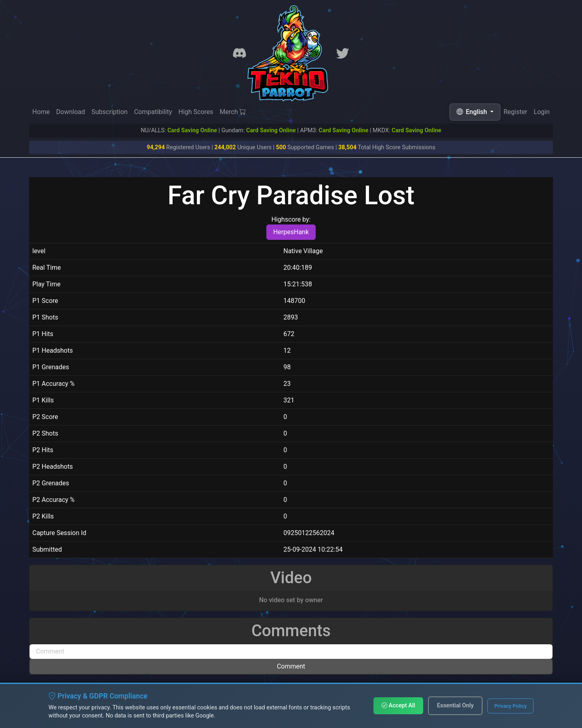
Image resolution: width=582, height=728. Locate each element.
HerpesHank (291, 232)
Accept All (398, 706)
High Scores (196, 112)
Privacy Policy (510, 706)
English (472, 112)
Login (542, 112)
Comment (291, 666)
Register (516, 112)
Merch (233, 112)
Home (41, 112)
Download (71, 112)
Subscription (109, 112)
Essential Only (455, 706)
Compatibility (153, 112)
